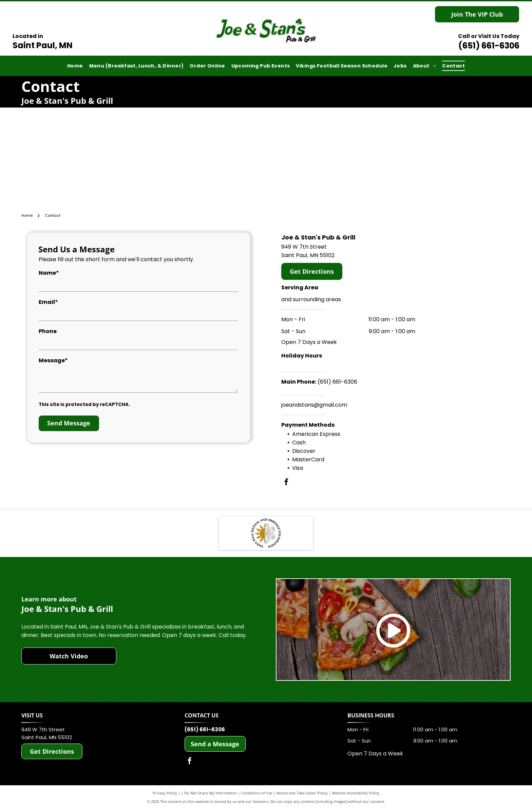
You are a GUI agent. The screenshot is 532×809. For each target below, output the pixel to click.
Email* (48, 302)
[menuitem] (75, 66)
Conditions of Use (257, 793)
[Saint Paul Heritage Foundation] (266, 533)
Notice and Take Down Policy (302, 793)
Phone (48, 331)
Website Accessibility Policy (356, 793)
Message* (53, 360)
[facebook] (286, 483)
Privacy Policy (165, 793)
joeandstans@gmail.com (314, 405)
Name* (49, 273)
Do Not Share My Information (211, 793)
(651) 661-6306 (489, 46)
